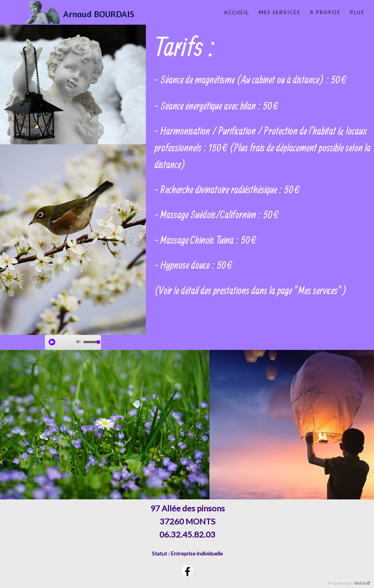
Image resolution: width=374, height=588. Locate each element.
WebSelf (362, 583)
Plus (357, 12)
